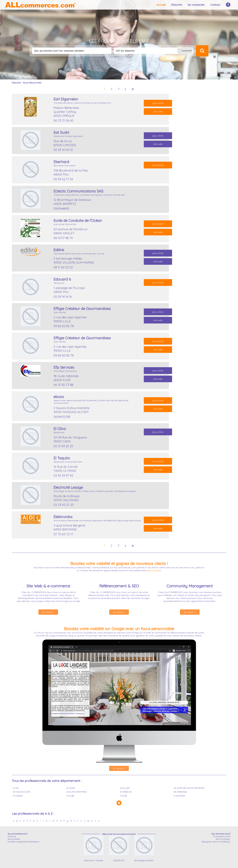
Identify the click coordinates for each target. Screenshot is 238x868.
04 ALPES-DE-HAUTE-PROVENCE (189, 788)
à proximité (185, 51)
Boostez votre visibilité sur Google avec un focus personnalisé (119, 629)
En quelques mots (222, 836)
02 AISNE (71, 788)
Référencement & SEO (119, 586)
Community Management (190, 586)
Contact (215, 5)
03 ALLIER (125, 788)
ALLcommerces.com (18, 834)
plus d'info (158, 103)
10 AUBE (70, 796)
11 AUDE (124, 796)
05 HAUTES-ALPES (22, 792)
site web (158, 112)
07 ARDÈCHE (126, 792)
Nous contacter (223, 839)
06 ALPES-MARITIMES (77, 792)
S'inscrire (177, 5)
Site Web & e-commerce (48, 586)
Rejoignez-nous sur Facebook (216, 842)
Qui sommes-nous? (221, 834)
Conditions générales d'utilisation (23, 842)
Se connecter (196, 5)
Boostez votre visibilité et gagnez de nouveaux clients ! (119, 563)
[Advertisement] (194, 143)
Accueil (161, 5)
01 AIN (16, 788)
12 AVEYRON (179, 796)
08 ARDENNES (180, 792)
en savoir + (48, 612)
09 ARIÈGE (18, 796)
